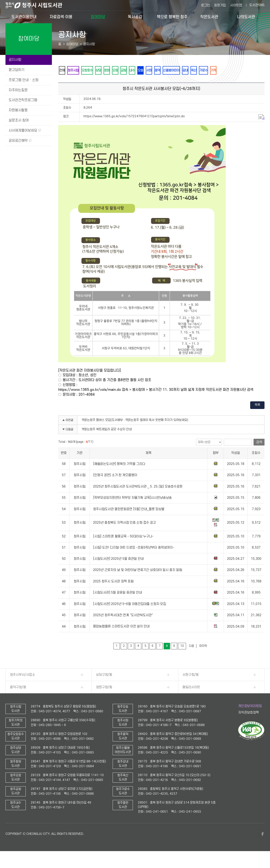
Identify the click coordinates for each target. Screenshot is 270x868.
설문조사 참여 (19, 120)
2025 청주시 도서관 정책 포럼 (113, 593)
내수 (155, 70)
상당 (109, 70)
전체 (63, 70)
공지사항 (15, 60)
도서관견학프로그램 (23, 100)
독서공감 (135, 17)
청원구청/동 (104, 699)
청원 (121, 70)
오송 (166, 70)
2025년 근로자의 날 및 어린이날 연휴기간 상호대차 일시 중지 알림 (138, 582)
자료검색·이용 (61, 17)
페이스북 (262, 846)
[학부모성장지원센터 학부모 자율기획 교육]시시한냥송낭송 (132, 509)
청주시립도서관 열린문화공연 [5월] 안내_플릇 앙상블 (129, 521)
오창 (132, 70)
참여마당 (98, 17)
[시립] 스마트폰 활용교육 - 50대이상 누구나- (123, 548)
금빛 (144, 70)
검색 (259, 454)
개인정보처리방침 (250, 718)
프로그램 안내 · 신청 (24, 80)
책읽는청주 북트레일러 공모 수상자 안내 (107, 441)
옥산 (235, 70)
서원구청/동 (191, 686)
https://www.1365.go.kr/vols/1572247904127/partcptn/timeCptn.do (134, 128)
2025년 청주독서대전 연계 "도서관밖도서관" (123, 627)
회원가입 (220, 5)
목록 (257, 416)
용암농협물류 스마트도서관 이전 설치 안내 (121, 638)
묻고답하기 (17, 70)
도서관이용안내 (24, 17)
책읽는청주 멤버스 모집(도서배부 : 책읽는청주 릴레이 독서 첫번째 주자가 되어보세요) (135, 432)
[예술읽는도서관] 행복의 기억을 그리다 (119, 476)
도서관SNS (257, 5)
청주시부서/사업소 (22, 686)
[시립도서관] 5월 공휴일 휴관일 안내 (117, 604)
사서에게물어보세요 (25, 131)
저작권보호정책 (248, 724)
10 (182, 657)
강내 (224, 70)
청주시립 (78, 70)
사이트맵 (236, 5)
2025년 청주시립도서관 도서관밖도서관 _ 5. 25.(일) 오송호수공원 (138, 498)
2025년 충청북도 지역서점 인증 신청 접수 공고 (124, 534)
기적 (63, 82)
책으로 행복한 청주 (172, 17)
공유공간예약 (20, 141)
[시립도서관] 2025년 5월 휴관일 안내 (118, 570)
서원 (178, 70)
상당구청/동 (104, 686)
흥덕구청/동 (18, 699)
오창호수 (95, 70)
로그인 (205, 5)
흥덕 (189, 70)
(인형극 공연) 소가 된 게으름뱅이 (115, 487)
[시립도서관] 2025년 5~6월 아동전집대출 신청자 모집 (130, 616)
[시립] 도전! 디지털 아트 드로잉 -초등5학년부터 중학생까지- (134, 559)
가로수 (248, 70)
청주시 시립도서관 (37, 5)
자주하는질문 (18, 90)
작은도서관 (209, 17)
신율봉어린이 (207, 70)
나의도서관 (246, 17)
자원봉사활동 (18, 110)
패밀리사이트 (191, 699)
